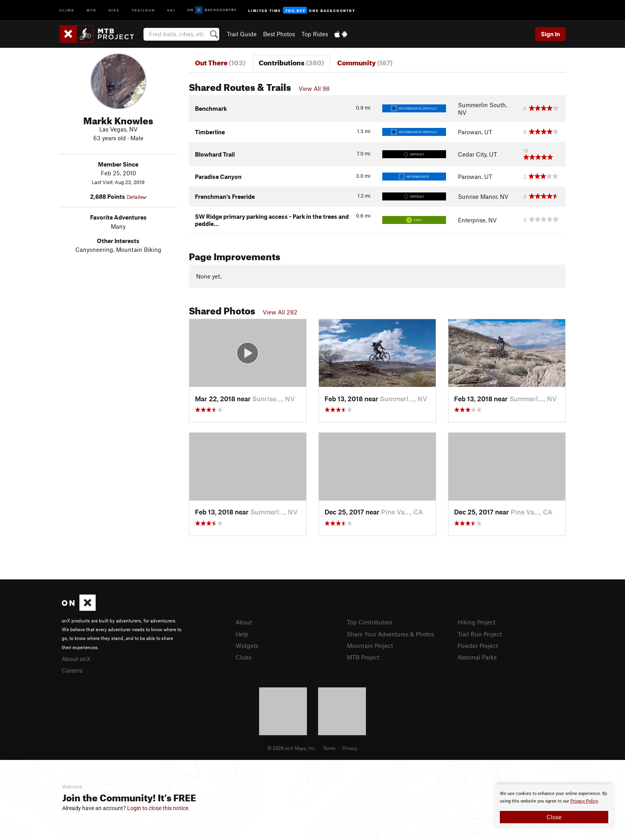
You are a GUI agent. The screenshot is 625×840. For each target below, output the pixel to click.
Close (554, 817)
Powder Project (478, 646)
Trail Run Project (480, 634)
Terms (329, 748)
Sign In (550, 34)
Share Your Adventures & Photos (390, 634)
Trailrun (143, 10)
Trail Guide (242, 34)
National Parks (477, 657)
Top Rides (315, 34)
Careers (72, 670)
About (244, 622)
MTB (91, 10)
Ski (171, 10)
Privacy (350, 748)
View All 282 (280, 312)
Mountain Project (370, 646)
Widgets (247, 646)
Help (242, 634)
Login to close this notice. (158, 808)
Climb (67, 10)
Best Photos (279, 34)
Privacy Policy (584, 801)
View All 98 (314, 88)
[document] (554, 807)
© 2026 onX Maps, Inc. (292, 748)
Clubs (244, 657)
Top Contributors (369, 622)
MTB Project (363, 657)
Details (137, 197)
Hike (114, 10)
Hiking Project (477, 622)
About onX (76, 659)
